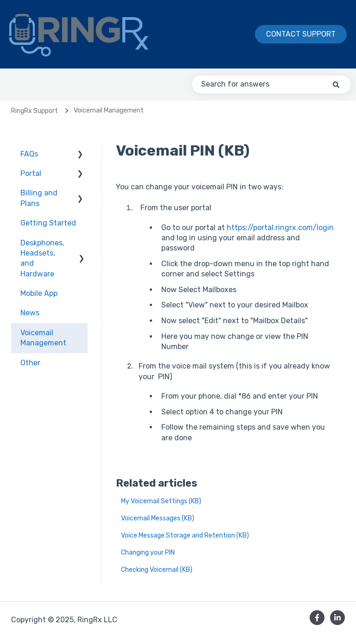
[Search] (336, 84)
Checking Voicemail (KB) (157, 570)
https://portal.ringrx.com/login (280, 228)
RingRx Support (35, 111)
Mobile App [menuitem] (39, 293)
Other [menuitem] (30, 363)
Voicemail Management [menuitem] (43, 338)
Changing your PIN (148, 553)
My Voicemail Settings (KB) (161, 501)
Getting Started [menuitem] (48, 223)
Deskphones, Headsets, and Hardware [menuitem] (42, 258)
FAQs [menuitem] (29, 154)
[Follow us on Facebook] (317, 618)
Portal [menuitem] (31, 173)
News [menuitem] (30, 313)
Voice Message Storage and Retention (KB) (185, 535)
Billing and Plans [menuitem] (39, 198)
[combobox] (271, 84)
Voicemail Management (109, 110)
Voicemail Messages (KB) (158, 518)
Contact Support (301, 34)
